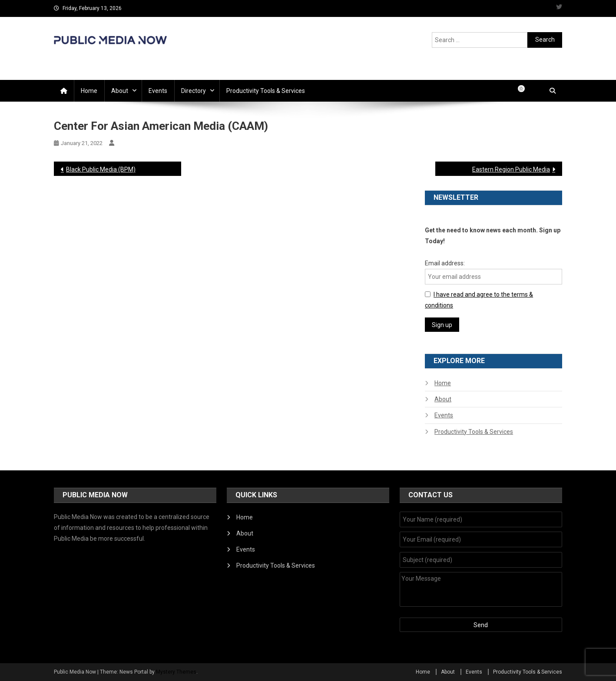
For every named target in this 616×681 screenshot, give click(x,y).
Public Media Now (110, 54)
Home (89, 91)
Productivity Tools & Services (266, 91)
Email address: (445, 263)
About (120, 91)
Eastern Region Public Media (511, 169)
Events (158, 91)
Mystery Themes (176, 672)
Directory (194, 91)
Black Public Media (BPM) (101, 169)
